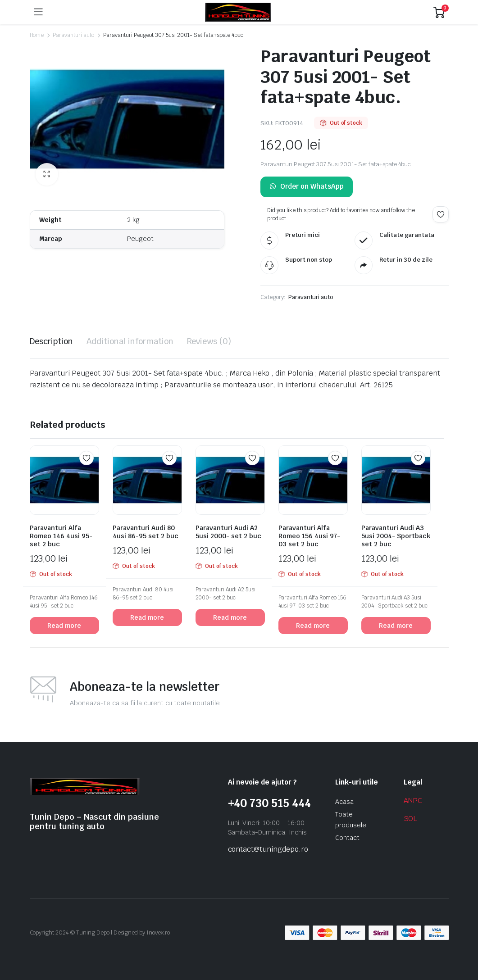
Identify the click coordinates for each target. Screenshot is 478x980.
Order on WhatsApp (307, 187)
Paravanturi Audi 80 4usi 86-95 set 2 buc (146, 532)
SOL (411, 819)
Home (37, 35)
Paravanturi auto (73, 35)
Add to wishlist (441, 214)
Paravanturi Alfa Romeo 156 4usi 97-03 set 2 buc (309, 536)
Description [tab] (52, 341)
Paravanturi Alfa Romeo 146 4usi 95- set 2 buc (61, 536)
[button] (47, 174)
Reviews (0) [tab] (209, 341)
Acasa (344, 802)
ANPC (413, 801)
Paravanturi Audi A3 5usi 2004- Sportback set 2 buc (396, 536)
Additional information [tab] (130, 341)
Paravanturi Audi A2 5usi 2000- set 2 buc (228, 532)
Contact (347, 838)
